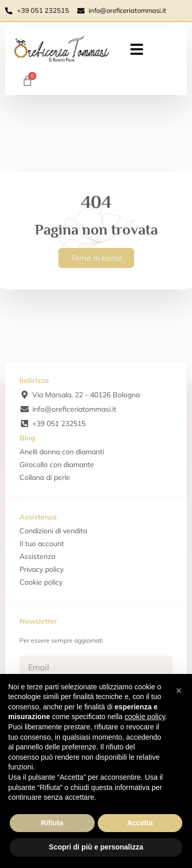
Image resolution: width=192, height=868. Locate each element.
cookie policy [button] (145, 717)
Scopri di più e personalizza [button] (96, 847)
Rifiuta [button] (52, 823)
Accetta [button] (140, 823)
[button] (137, 49)
